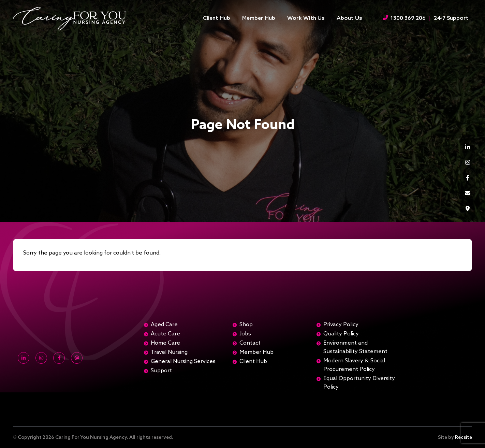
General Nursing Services (183, 362)
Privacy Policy (341, 325)
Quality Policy (341, 334)
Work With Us (306, 18)
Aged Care (164, 325)
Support (161, 371)
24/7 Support (451, 18)
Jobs (245, 334)
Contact (250, 343)
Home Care (165, 343)
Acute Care (165, 334)
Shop (246, 325)
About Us (349, 18)
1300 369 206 (404, 18)
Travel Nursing (169, 352)
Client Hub (217, 18)
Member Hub (259, 18)
